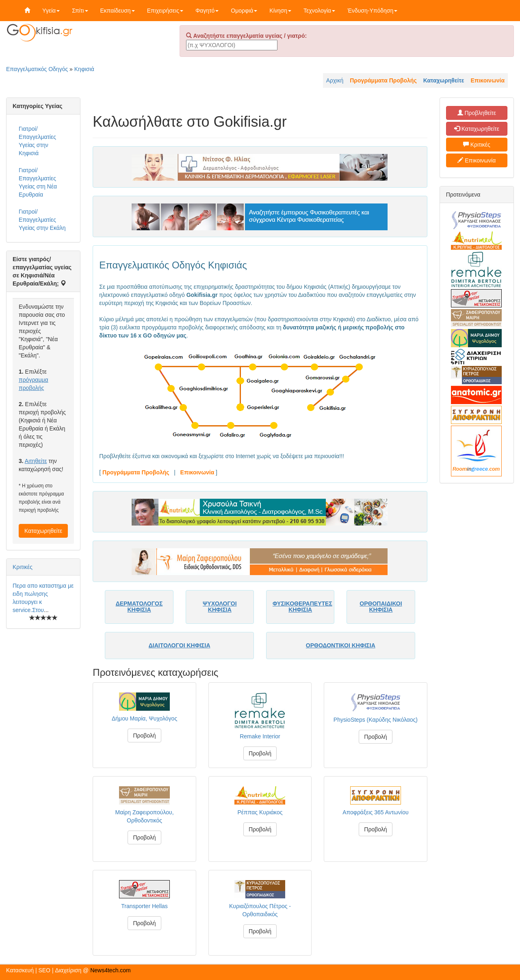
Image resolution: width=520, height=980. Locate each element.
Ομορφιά (244, 11)
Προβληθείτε (477, 113)
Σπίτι (80, 11)
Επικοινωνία (477, 160)
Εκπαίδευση (118, 11)
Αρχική (335, 80)
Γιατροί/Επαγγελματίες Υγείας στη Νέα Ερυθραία (38, 182)
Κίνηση (280, 11)
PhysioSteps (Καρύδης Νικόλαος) (376, 720)
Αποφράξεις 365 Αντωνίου (375, 812)
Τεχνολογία (319, 11)
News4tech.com (110, 970)
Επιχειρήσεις (165, 11)
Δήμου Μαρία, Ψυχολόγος (144, 718)
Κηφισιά (84, 69)
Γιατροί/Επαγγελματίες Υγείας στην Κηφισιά (37, 141)
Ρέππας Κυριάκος (260, 812)
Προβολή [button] (144, 736)
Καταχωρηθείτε (43, 531)
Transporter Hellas (144, 906)
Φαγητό (207, 11)
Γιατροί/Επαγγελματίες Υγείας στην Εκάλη (42, 220)
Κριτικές (23, 567)
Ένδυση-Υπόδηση (372, 11)
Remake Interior (260, 736)
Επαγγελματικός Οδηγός (37, 69)
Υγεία (51, 11)
